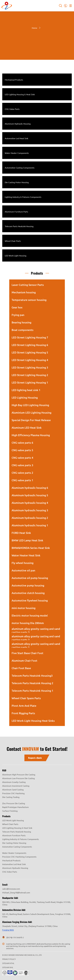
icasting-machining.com (15, 944)
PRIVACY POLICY (9, 959)
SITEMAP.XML (8, 967)
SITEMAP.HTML (8, 963)
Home (34, 28)
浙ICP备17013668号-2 (15, 937)
